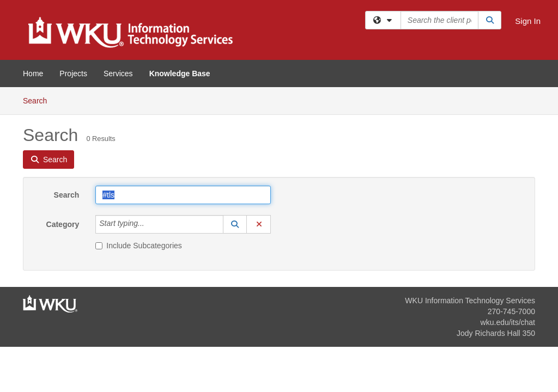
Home (33, 73)
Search (39, 100)
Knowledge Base (180, 73)
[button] (235, 224)
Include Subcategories (139, 246)
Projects (73, 73)
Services (118, 73)
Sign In (528, 21)
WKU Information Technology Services (470, 301)
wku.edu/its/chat (508, 322)
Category (63, 224)
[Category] (150, 224)
